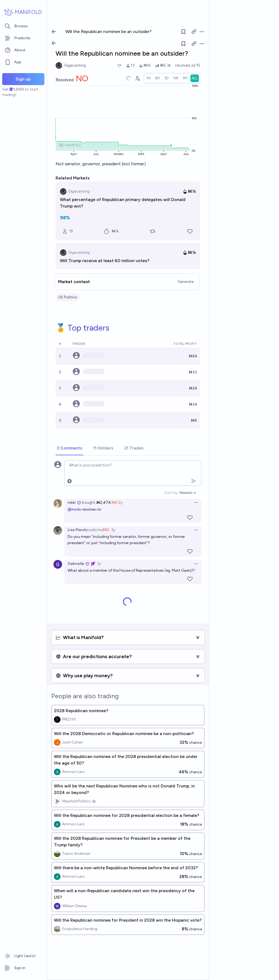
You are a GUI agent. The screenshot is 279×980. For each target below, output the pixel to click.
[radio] (148, 78)
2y (121, 503)
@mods (74, 509)
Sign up (23, 79)
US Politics (68, 297)
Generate (186, 282)
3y (113, 530)
